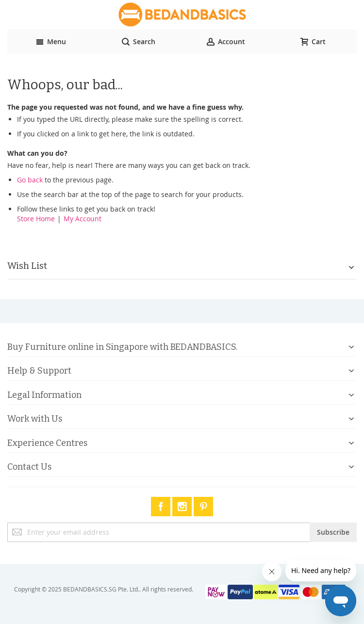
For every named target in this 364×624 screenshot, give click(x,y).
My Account (83, 219)
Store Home (36, 219)
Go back (30, 180)
